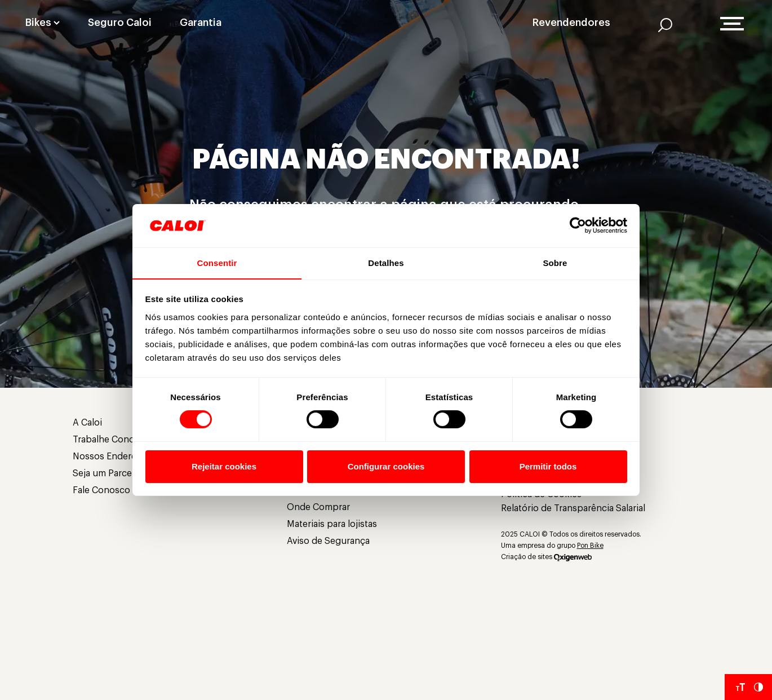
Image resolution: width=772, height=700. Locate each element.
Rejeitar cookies (224, 466)
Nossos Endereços (112, 457)
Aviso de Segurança (329, 541)
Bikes (38, 23)
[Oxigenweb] (573, 557)
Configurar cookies (386, 466)
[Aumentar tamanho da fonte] (740, 687)
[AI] (665, 25)
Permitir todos (548, 466)
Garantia (201, 23)
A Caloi (87, 423)
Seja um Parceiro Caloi (119, 473)
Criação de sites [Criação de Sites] (527, 557)
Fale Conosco (101, 490)
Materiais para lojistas (332, 524)
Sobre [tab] (555, 262)
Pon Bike (590, 546)
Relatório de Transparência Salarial (573, 508)
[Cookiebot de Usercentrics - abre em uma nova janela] (578, 225)
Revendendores (571, 23)
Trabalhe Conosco (111, 440)
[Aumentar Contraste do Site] (758, 687)
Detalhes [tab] (386, 262)
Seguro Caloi (120, 23)
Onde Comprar (318, 507)
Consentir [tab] (217, 262)
